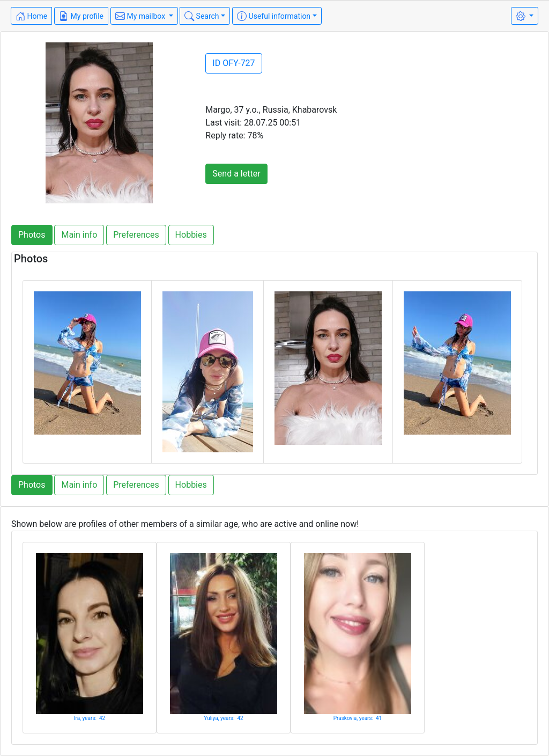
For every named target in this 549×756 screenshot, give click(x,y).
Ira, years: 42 (90, 718)
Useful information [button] (274, 16)
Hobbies (191, 235)
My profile (81, 16)
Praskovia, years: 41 (358, 718)
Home (31, 16)
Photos (32, 235)
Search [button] (202, 16)
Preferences (136, 235)
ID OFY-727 (233, 63)
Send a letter (236, 174)
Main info (79, 235)
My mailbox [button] (141, 16)
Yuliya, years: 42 (223, 718)
